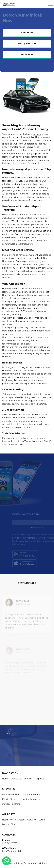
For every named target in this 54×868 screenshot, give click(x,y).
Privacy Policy (15, 863)
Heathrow (7, 820)
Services (28, 779)
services (26, 415)
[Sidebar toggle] (50, 4)
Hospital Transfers (30, 799)
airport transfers (37, 215)
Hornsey (37, 134)
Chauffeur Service (31, 795)
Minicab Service (10, 795)
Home (5, 779)
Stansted (20, 820)
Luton (42, 820)
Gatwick (32, 820)
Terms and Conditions (35, 863)
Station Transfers (11, 804)
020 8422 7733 (10, 843)
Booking (7, 367)
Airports (40, 779)
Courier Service (10, 799)
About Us (16, 779)
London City (8, 824)
